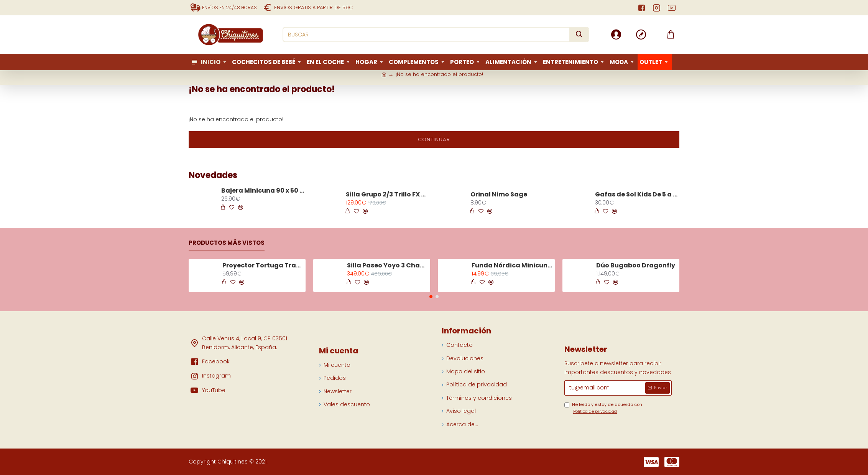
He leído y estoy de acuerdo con (603, 408)
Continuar (434, 139)
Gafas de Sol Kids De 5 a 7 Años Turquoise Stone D (637, 195)
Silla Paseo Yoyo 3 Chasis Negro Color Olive (387, 266)
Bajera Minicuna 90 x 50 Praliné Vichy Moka (263, 191)
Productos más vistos (227, 243)
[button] (431, 297)
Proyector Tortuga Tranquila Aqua (263, 266)
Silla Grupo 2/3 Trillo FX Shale (388, 195)
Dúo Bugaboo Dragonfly (636, 266)
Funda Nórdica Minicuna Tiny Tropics (512, 266)
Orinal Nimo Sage (499, 195)
